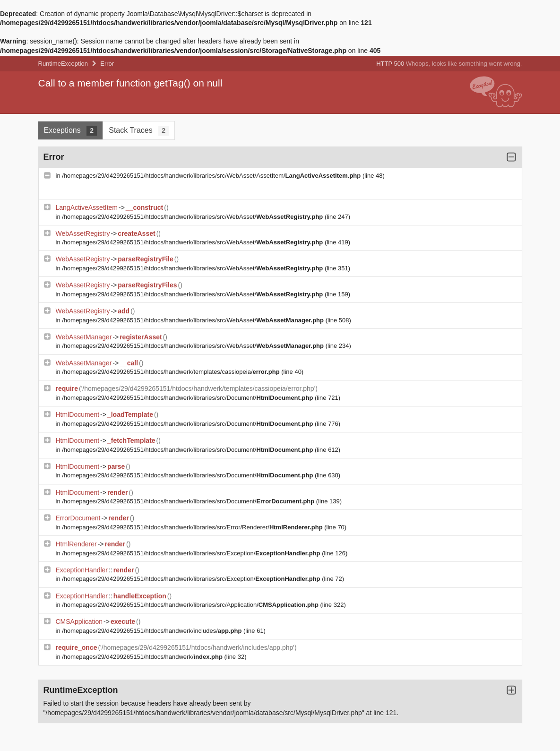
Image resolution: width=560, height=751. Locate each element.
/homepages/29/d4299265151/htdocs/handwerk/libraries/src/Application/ (191, 605)
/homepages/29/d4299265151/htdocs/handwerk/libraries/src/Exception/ (192, 553)
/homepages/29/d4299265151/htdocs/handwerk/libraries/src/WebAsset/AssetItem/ (212, 176)
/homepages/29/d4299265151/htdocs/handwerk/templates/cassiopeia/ (172, 372)
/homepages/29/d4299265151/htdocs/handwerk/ (143, 657)
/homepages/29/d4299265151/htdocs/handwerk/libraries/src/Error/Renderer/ (193, 527)
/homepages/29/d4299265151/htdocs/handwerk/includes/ (153, 631)
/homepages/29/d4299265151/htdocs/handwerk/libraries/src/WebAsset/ (193, 217)
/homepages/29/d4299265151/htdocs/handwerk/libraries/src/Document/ (188, 398)
